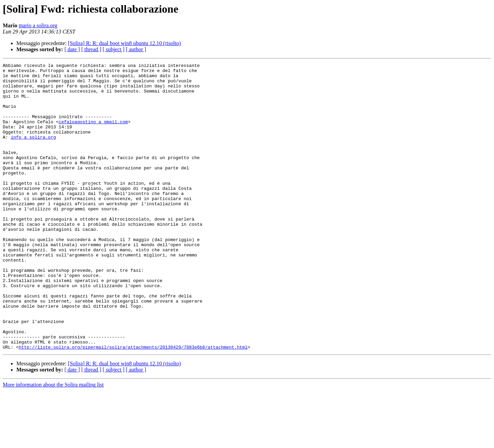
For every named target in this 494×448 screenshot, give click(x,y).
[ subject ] (114, 49)
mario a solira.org (38, 25)
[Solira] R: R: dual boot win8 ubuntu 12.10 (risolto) (124, 43)
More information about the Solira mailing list (53, 442)
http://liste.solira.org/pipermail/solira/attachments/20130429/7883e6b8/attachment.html (133, 404)
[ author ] (136, 49)
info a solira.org (33, 152)
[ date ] (72, 49)
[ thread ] (91, 49)
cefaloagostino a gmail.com (93, 134)
